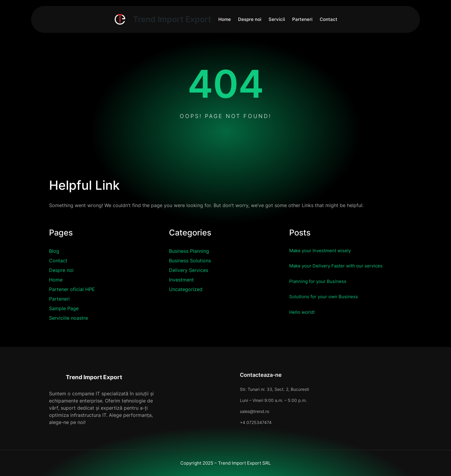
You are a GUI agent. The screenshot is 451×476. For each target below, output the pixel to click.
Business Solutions (190, 261)
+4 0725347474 (219, 422)
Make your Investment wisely (326, 250)
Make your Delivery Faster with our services (345, 265)
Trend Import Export (103, 376)
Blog (54, 251)
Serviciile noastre (68, 318)
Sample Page (64, 308)
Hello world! (304, 312)
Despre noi (61, 270)
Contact (58, 261)
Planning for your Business (323, 281)
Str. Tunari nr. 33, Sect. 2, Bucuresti (238, 389)
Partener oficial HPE (72, 289)
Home (56, 280)
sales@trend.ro (218, 411)
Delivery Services (189, 270)
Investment (181, 280)
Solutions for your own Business (330, 296)
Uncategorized (186, 289)
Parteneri (59, 299)
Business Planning (189, 251)
